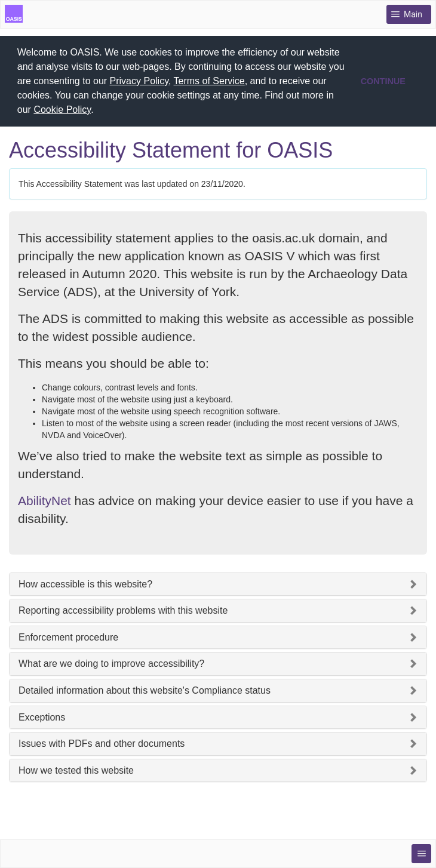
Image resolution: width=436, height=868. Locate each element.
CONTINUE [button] (383, 81)
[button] (98, 111)
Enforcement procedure (68, 637)
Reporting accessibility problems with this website (123, 610)
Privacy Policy (139, 81)
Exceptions (42, 717)
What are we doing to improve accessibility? (111, 664)
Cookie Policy (62, 110)
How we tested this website (76, 770)
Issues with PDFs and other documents (102, 744)
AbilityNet (44, 501)
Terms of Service (209, 81)
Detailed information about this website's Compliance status (145, 690)
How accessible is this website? (85, 584)
